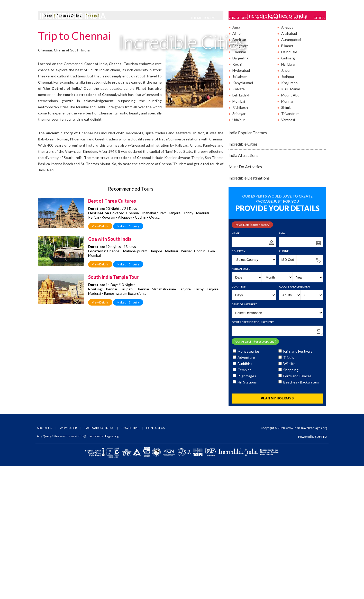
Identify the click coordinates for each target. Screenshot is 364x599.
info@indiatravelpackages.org (98, 569)
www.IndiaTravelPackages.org (307, 561)
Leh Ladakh (241, 228)
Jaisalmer (240, 209)
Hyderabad (241, 203)
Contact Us (155, 561)
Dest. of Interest (244, 437)
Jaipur (286, 203)
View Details (100, 359)
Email (283, 366)
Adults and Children (294, 419)
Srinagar (239, 247)
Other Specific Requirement (253, 455)
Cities (319, 18)
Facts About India (99, 561)
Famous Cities (69, 149)
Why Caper (68, 561)
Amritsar (239, 172)
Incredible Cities (243, 277)
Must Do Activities (245, 300)
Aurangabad (291, 172)
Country (239, 384)
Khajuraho (289, 216)
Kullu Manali (291, 222)
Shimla (286, 240)
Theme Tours (203, 18)
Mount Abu (290, 228)
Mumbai (239, 234)
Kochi (237, 197)
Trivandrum (290, 247)
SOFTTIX (321, 570)
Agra (236, 160)
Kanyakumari (243, 216)
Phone (284, 384)
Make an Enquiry (128, 359)
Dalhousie (289, 185)
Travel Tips (130, 561)
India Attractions (243, 288)
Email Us (79, 4)
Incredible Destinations (249, 311)
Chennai (239, 185)
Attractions (267, 18)
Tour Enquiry (314, 4)
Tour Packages (283, 4)
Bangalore (240, 179)
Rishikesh (240, 240)
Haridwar (288, 197)
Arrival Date (241, 402)
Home (47, 149)
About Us (44, 561)
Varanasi (288, 253)
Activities (297, 18)
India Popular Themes (248, 266)
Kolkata (239, 222)
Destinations (235, 18)
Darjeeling (240, 191)
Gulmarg (288, 191)
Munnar (287, 234)
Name (236, 366)
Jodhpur (288, 209)
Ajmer (237, 166)
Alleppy (287, 160)
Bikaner (287, 179)
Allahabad (289, 166)
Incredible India (75, 18)
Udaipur (239, 253)
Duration (239, 419)
